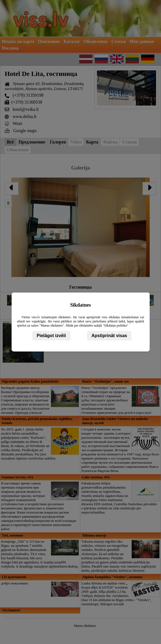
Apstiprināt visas (109, 336)
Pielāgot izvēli (51, 336)
